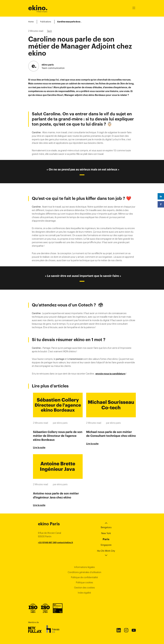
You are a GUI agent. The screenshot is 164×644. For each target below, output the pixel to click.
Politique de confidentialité (84, 577)
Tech (49, 31)
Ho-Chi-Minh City (106, 551)
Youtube (134, 630)
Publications (46, 22)
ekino (38, 8)
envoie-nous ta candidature (110, 374)
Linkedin (119, 630)
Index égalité (84, 593)
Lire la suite (39, 447)
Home (31, 22)
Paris (106, 539)
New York (106, 533)
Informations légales (84, 567)
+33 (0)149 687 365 (47, 542)
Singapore (106, 545)
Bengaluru (106, 527)
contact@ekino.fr (65, 542)
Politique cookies (84, 582)
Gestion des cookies (84, 588)
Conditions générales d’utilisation (84, 572)
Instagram (126, 630)
